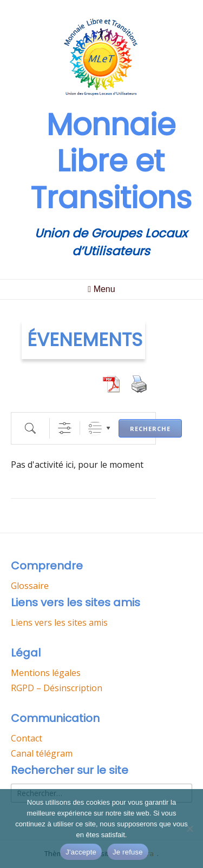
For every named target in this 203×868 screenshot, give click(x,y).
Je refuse (128, 852)
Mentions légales (46, 673)
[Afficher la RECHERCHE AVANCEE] (65, 428)
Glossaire (30, 586)
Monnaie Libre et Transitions (111, 161)
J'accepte (81, 852)
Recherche (150, 429)
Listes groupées (95, 428)
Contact (27, 738)
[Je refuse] (189, 829)
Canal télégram (42, 753)
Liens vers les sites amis (59, 622)
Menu (101, 289)
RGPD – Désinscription (57, 688)
